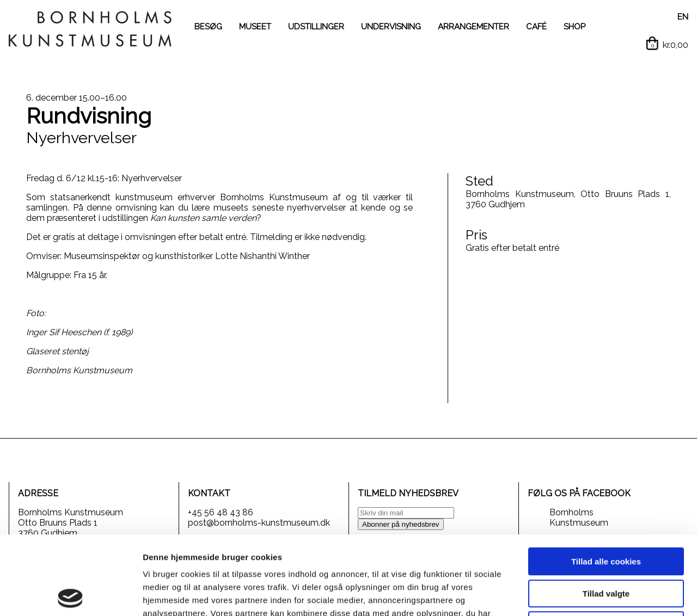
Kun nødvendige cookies (606, 547)
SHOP (574, 27)
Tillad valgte (606, 515)
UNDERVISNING (391, 27)
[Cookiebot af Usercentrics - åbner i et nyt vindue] (71, 595)
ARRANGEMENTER (473, 27)
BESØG (208, 27)
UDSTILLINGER (316, 27)
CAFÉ (536, 27)
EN (683, 17)
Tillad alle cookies (606, 483)
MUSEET (255, 27)
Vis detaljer (566, 595)
